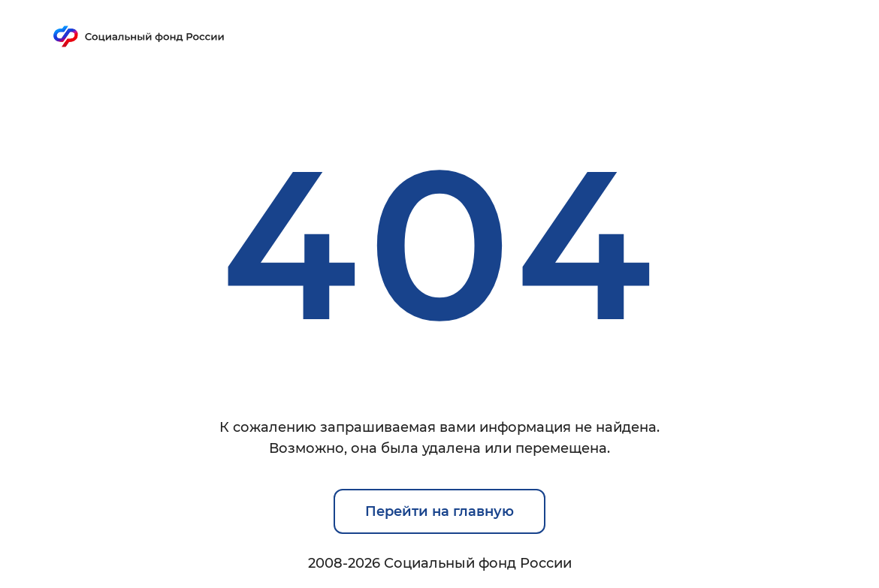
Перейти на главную (439, 511)
